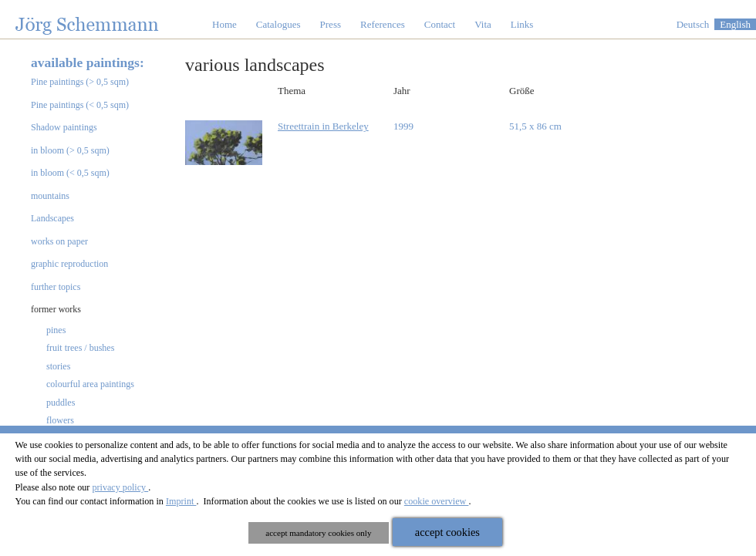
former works (56, 309)
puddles (61, 403)
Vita (483, 24)
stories (58, 366)
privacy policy (120, 487)
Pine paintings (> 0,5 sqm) (80, 82)
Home (224, 24)
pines (56, 330)
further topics (56, 287)
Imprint (181, 501)
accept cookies (447, 532)
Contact (440, 24)
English (735, 24)
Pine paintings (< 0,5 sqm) (80, 105)
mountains (50, 196)
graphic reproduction (69, 264)
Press (331, 24)
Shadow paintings (64, 127)
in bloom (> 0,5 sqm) (70, 150)
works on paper (59, 241)
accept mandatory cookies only (318, 533)
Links (522, 24)
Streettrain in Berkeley (323, 126)
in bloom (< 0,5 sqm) (70, 173)
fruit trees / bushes (80, 348)
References (383, 24)
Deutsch (693, 24)
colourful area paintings (90, 384)
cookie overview (437, 501)
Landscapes (52, 218)
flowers (60, 420)
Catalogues (278, 24)
